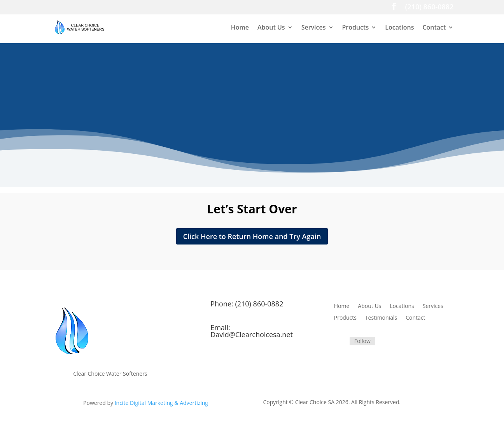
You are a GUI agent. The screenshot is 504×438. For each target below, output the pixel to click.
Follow (362, 341)
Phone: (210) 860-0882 (247, 304)
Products (356, 28)
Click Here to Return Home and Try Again (252, 236)
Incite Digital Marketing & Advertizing (161, 403)
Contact (434, 28)
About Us (271, 28)
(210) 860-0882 (430, 8)
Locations (399, 28)
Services (314, 28)
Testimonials (381, 318)
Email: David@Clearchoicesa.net (252, 331)
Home (240, 28)
